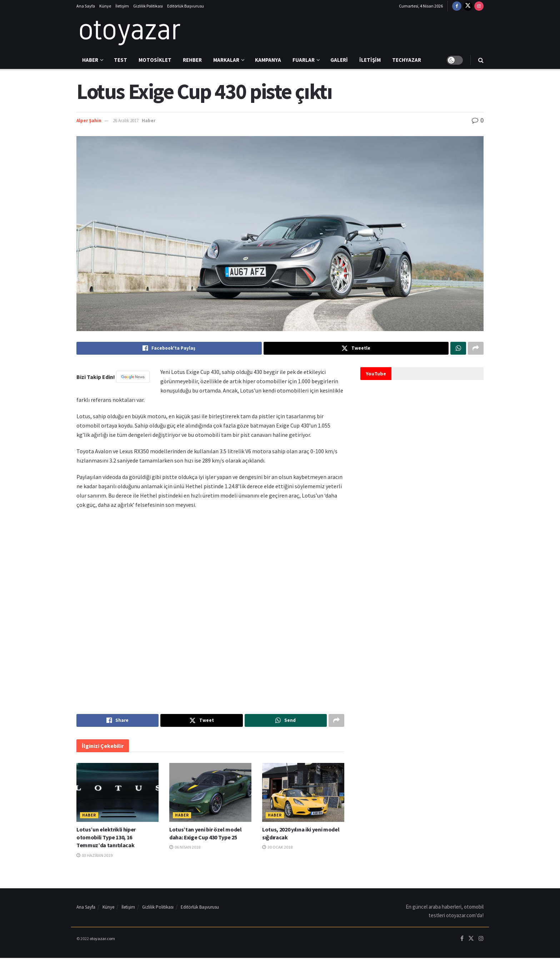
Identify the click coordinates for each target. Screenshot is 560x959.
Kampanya (268, 60)
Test (121, 60)
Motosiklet (155, 60)
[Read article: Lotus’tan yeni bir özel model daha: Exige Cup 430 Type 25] (210, 794)
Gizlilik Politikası (148, 6)
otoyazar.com (102, 940)
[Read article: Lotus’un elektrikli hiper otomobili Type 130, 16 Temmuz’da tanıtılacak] (117, 794)
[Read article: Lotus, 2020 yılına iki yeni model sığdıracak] (303, 794)
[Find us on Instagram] (479, 6)
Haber (90, 60)
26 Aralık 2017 (126, 121)
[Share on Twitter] (356, 349)
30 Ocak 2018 (277, 848)
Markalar (226, 60)
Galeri (339, 60)
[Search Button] (481, 60)
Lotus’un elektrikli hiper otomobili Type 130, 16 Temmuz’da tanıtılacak (106, 838)
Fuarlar (304, 60)
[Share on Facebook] (169, 349)
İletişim (122, 6)
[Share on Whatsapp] (458, 349)
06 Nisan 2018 (185, 848)
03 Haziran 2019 (94, 856)
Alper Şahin (89, 121)
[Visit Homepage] (130, 32)
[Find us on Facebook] (457, 6)
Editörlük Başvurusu (186, 6)
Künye (105, 6)
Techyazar (407, 60)
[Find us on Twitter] (468, 6)
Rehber (192, 60)
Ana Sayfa (86, 6)
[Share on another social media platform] (476, 349)
